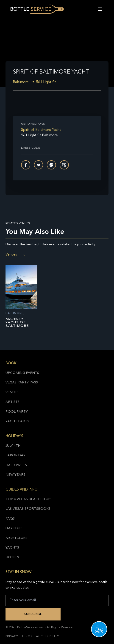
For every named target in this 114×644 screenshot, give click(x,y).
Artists (13, 402)
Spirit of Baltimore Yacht (41, 130)
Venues (15, 255)
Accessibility (47, 636)
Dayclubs (14, 528)
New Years (15, 475)
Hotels (12, 558)
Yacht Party (17, 421)
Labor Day (15, 455)
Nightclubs (16, 538)
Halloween (16, 465)
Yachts (12, 548)
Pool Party (17, 412)
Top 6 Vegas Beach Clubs (29, 499)
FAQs (10, 519)
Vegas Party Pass (22, 383)
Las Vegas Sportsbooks (28, 509)
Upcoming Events (22, 373)
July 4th (13, 446)
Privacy (12, 636)
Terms (27, 636)
